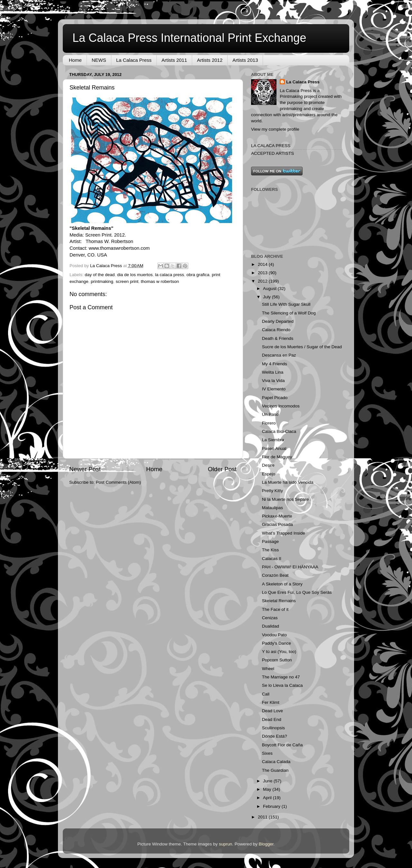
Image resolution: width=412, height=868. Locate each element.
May (268, 789)
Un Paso (270, 414)
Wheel (268, 669)
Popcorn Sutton (277, 660)
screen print (127, 281)
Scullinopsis (273, 728)
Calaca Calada (276, 762)
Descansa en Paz (279, 355)
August (270, 289)
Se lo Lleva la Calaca (282, 685)
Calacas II (272, 559)
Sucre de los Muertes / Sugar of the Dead (302, 347)
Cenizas (270, 618)
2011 (263, 817)
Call (266, 694)
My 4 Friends (275, 364)
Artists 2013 (245, 60)
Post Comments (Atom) (118, 482)
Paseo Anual (274, 448)
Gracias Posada (277, 524)
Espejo (269, 474)
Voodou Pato (274, 635)
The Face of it (275, 609)
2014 (263, 264)
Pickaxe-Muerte (277, 516)
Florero (269, 423)
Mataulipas (272, 508)
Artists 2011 (174, 60)
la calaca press (170, 275)
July (267, 297)
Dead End (272, 719)
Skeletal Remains (279, 601)
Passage (271, 541)
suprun (225, 844)
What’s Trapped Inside (284, 533)
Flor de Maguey (277, 457)
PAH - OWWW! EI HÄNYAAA (290, 567)
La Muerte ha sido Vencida (288, 482)
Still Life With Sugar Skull (286, 304)
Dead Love (272, 711)
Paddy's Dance (276, 643)
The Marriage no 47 (281, 677)
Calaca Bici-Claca (279, 431)
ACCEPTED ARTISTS (272, 153)
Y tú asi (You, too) (279, 652)
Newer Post (85, 469)
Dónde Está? (275, 736)
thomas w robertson (160, 281)
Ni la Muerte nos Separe (286, 499)
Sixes (267, 753)
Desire (268, 465)
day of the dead (100, 275)
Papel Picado (275, 398)
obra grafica (198, 275)
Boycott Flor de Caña (282, 745)
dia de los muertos (135, 275)
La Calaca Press (134, 60)
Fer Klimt (271, 702)
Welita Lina (273, 372)
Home (75, 60)
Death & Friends (278, 338)
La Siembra (273, 440)
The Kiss (271, 550)
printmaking (102, 281)
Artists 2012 (210, 60)
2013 (263, 273)
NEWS (99, 60)
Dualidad (271, 626)
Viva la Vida (273, 381)
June (268, 781)
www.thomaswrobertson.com (119, 248)
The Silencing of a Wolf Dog (289, 313)
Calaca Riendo (276, 330)
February (272, 806)
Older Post (222, 469)
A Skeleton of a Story (282, 584)
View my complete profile (275, 129)
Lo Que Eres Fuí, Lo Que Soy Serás (297, 592)
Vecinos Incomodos (281, 406)
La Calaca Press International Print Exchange (189, 38)
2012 (263, 281)
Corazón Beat (275, 575)
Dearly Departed (278, 321)
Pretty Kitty (272, 491)
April (268, 798)
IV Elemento (274, 389)
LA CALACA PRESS (271, 146)
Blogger (266, 844)
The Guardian (275, 770)
